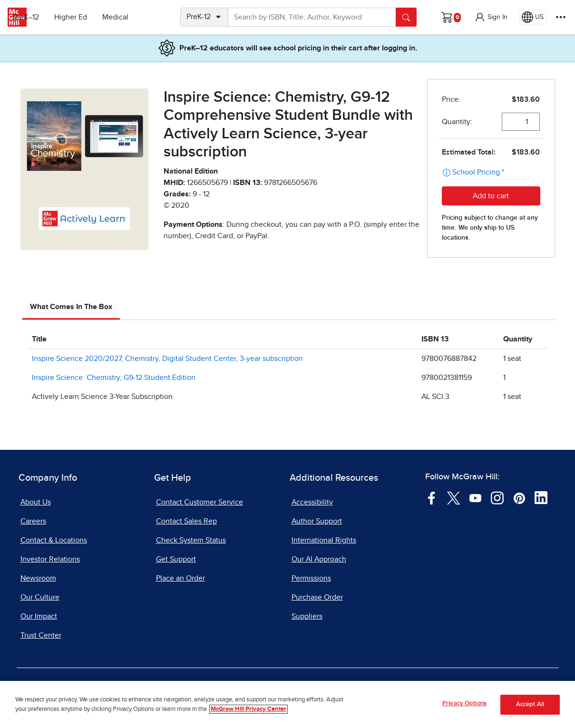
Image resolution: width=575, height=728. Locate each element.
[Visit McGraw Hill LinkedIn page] (541, 497)
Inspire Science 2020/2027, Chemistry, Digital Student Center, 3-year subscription (167, 359)
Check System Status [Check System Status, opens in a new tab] (191, 540)
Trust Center (41, 635)
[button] (491, 17)
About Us (36, 502)
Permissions (311, 578)
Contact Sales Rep (186, 521)
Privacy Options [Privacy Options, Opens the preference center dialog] (464, 704)
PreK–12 (51, 17)
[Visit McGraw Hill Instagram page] (497, 497)
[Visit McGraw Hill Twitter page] (453, 497)
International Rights (324, 540)
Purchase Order (317, 597)
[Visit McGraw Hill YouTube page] (475, 497)
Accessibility (312, 502)
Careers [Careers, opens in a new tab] (33, 521)
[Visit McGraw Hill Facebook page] (432, 497)
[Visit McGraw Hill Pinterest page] (519, 497)
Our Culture (40, 597)
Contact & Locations (54, 540)
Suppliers (307, 616)
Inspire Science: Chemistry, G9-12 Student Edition (114, 378)
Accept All (530, 704)
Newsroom (38, 578)
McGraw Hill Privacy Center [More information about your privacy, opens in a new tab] (249, 709)
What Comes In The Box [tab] (71, 307)
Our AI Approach (319, 559)
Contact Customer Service (200, 502)
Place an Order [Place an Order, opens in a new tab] (180, 578)
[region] (287, 704)
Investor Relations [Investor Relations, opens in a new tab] (50, 559)
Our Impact (39, 616)
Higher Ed (96, 17)
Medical (141, 17)
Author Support (317, 521)
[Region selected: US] (533, 17)
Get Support (176, 559)
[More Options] (561, 17)
